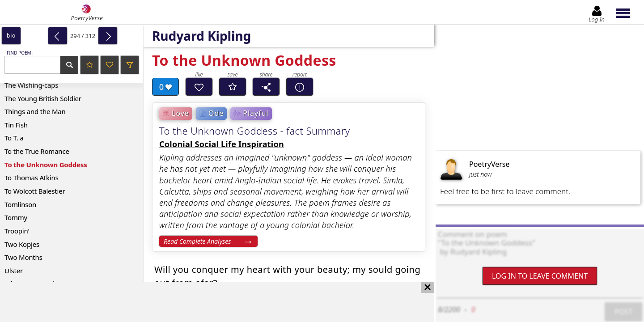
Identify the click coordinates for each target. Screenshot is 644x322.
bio (11, 36)
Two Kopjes (22, 244)
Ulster (14, 271)
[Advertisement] (208, 302)
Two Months (23, 257)
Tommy (16, 217)
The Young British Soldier (43, 98)
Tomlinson (20, 204)
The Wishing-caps (31, 85)
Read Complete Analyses (197, 241)
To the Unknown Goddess (46, 165)
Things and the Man (35, 111)
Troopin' (17, 231)
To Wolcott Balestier (35, 191)
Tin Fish (16, 125)
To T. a (14, 138)
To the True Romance (37, 151)
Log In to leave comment (540, 276)
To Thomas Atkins (32, 178)
